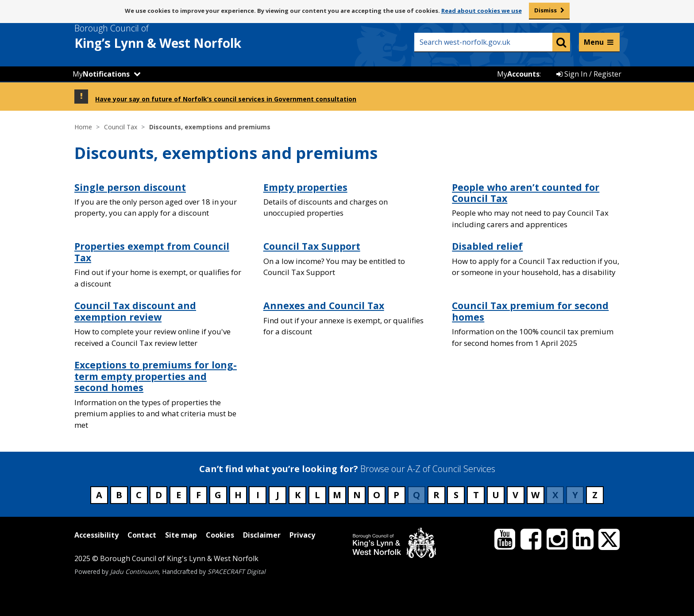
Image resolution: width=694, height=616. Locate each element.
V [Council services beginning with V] (515, 495)
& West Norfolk (174, 37)
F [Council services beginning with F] (199, 495)
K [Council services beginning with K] (298, 495)
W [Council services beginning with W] (535, 495)
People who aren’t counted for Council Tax (526, 193)
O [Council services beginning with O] (377, 495)
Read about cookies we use (482, 11)
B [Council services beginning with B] (119, 495)
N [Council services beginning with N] (357, 495)
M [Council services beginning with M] (337, 495)
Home (83, 127)
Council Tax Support (312, 246)
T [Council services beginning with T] (476, 495)
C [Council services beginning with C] (139, 495)
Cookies (220, 535)
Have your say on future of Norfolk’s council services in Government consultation (226, 99)
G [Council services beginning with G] (218, 495)
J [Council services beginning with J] (278, 495)
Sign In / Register (589, 74)
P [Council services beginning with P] (396, 495)
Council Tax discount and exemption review (135, 311)
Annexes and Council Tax (324, 305)
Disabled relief (487, 246)
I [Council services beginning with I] (258, 495)
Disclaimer (262, 535)
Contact (142, 535)
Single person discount (130, 187)
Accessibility (96, 535)
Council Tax (121, 127)
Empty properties (305, 187)
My (101, 74)
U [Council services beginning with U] (496, 495)
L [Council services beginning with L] (317, 495)
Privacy (302, 535)
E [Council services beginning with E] (179, 495)
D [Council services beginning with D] (159, 495)
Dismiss (546, 10)
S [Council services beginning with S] (456, 495)
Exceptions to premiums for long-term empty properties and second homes (156, 376)
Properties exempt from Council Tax (152, 252)
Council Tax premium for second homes (530, 311)
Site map (181, 535)
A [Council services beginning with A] (99, 495)
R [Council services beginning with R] (436, 495)
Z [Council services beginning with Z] (595, 495)
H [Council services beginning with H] (238, 495)
